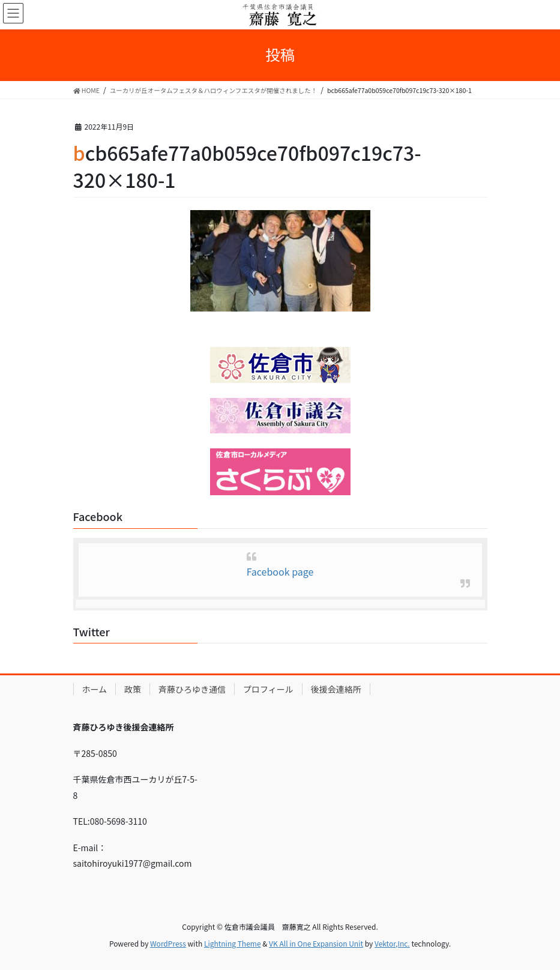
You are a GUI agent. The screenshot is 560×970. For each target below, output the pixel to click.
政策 (133, 689)
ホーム (95, 689)
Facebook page (280, 571)
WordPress (168, 943)
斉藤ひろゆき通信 (192, 689)
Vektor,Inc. (392, 943)
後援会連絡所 (336, 689)
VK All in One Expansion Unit (316, 943)
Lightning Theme (233, 943)
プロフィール (268, 689)
